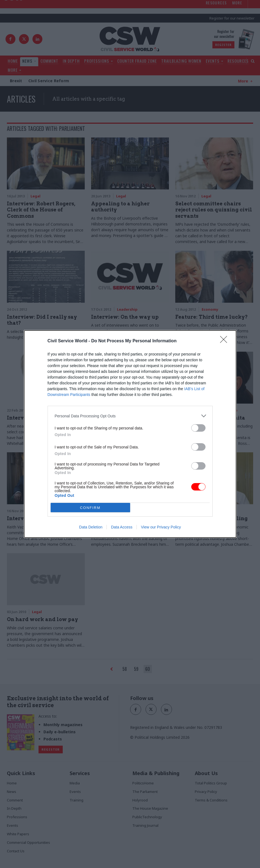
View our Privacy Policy (161, 527)
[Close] (225, 341)
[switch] (198, 428)
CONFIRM (90, 507)
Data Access (122, 527)
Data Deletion (91, 527)
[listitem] (130, 416)
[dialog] (130, 434)
